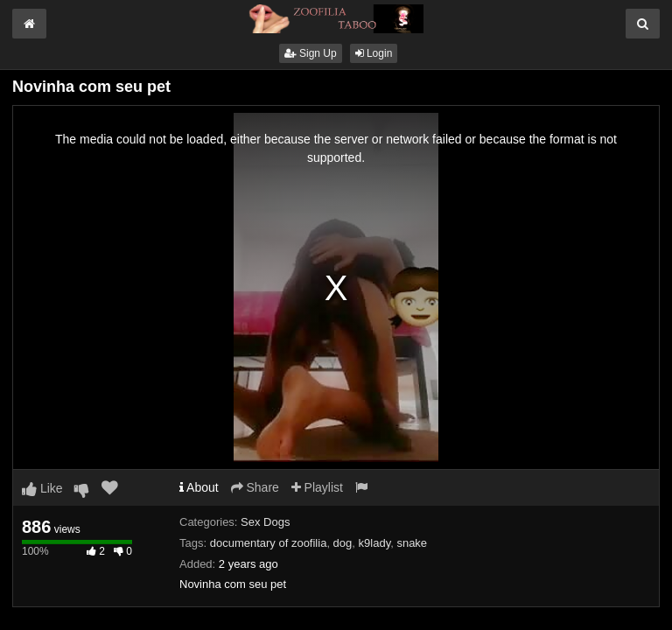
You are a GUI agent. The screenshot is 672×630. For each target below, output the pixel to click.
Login (374, 53)
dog (343, 543)
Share (255, 487)
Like (42, 488)
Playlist (317, 487)
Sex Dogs (265, 522)
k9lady (375, 543)
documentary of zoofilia (269, 543)
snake (412, 543)
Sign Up (311, 53)
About (199, 487)
